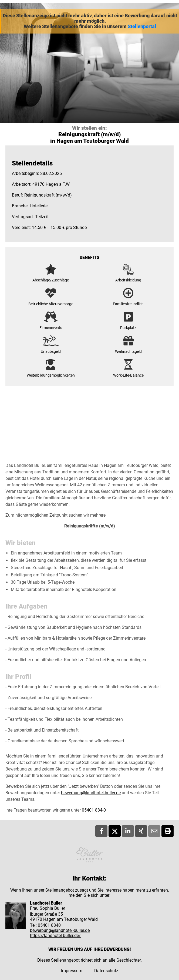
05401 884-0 (94, 810)
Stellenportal (142, 26)
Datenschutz (106, 971)
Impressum (72, 971)
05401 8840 (49, 925)
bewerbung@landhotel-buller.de (91, 793)
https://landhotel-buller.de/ (55, 936)
